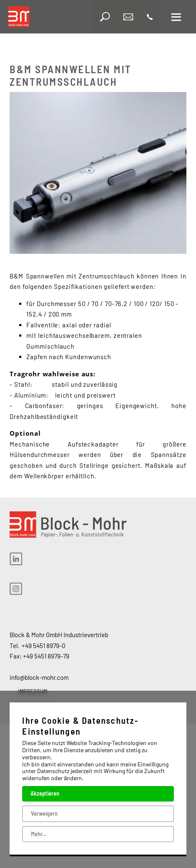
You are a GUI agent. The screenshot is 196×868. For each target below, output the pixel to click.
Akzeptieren (45, 793)
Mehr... (39, 834)
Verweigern (44, 813)
